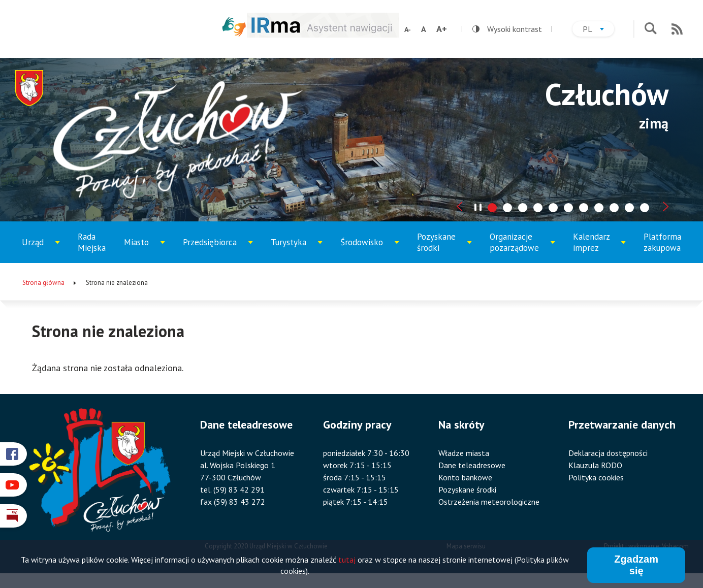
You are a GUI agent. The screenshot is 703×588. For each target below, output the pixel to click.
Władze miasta (464, 453)
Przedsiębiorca (213, 250)
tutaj (347, 560)
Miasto (147, 250)
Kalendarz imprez (599, 247)
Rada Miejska (92, 242)
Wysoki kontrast (507, 29)
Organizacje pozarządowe (519, 247)
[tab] (492, 208)
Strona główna (43, 283)
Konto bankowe (465, 477)
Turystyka (297, 250)
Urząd (44, 250)
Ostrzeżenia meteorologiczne (489, 502)
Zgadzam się (636, 565)
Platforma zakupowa (662, 242)
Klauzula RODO (595, 465)
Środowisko (368, 250)
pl (598, 30)
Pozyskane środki (444, 247)
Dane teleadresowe (472, 465)
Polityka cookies (596, 477)
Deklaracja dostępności (608, 453)
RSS (677, 29)
